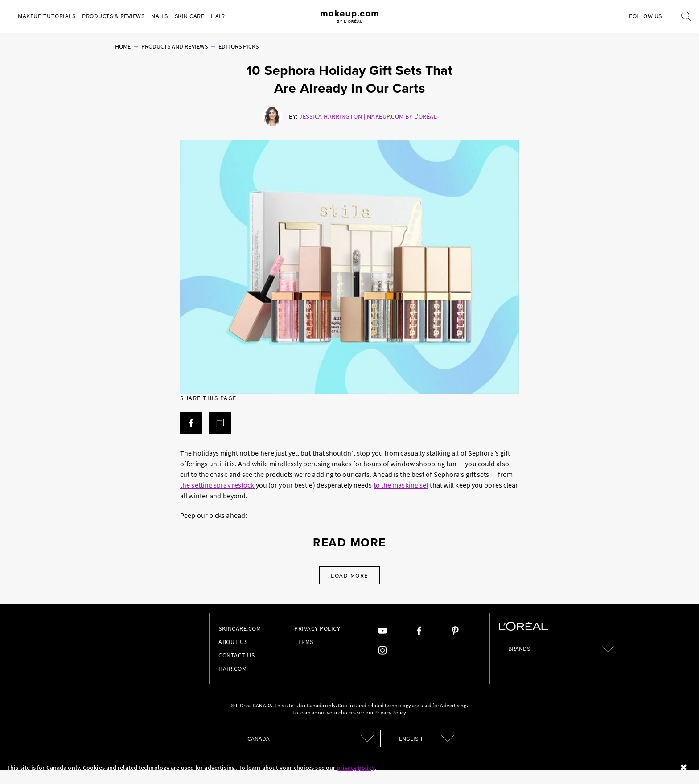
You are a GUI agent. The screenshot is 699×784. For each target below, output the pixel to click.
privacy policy (355, 768)
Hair (218, 16)
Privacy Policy (317, 628)
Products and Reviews (175, 46)
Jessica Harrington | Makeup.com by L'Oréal (368, 116)
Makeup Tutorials (47, 16)
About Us (233, 642)
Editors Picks (239, 46)
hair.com (232, 669)
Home (123, 46)
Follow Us (646, 16)
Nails (160, 16)
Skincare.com (240, 628)
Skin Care (190, 16)
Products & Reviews (113, 16)
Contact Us (236, 655)
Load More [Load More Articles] (349, 575)
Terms (304, 642)
